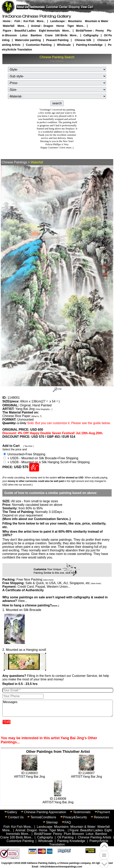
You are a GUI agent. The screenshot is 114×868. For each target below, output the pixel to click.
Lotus (24, 35)
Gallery (12, 812)
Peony (100, 31)
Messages (58, 708)
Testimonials (82, 812)
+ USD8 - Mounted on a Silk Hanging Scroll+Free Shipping (47, 462)
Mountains (75, 21)
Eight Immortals (49, 31)
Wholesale (64, 45)
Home (7, 21)
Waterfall (9, 26)
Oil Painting (65, 837)
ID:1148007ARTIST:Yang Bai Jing (86, 773)
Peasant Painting (57, 40)
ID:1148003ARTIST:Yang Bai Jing (30, 773)
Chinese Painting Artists (95, 837)
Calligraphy (91, 35)
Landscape (58, 21)
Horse (60, 26)
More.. (41, 21)
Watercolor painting (28, 40)
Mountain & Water (97, 21)
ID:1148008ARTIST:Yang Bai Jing (58, 799)
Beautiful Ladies (25, 31)
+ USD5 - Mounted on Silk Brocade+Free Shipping (41, 458)
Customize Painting (39, 45)
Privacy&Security (75, 817)
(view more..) (67, 147)
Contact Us (16, 817)
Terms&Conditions (43, 817)
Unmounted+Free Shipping (24, 454)
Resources (101, 817)
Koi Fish (29, 21)
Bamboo (36, 35)
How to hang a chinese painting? (31, 605)
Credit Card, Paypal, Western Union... (44, 587)
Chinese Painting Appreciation (45, 812)
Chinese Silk (83, 40)
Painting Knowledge (89, 45)
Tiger (71, 26)
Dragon (48, 26)
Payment (104, 812)
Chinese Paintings (14, 162)
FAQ (68, 822)
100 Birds (61, 35)
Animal (36, 26)
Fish (17, 21)
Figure (7, 31)
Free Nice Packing (35, 579)
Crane (49, 35)
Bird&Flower (84, 31)
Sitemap (52, 822)
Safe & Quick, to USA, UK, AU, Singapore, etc (63, 583)
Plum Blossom (74, 834)
